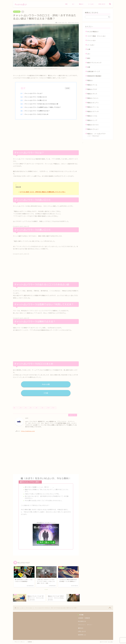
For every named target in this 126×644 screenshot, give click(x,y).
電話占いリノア (92, 120)
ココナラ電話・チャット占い (96, 36)
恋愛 (66, 4)
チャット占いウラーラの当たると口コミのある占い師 (41, 104)
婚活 (89, 58)
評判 (54, 408)
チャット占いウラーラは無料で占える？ (37, 111)
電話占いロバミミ (93, 125)
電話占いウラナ (92, 89)
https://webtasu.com (28, 431)
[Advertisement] (46, 135)
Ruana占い (21, 4)
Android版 (46, 384)
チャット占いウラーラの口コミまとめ (36, 114)
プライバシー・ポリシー (85, 625)
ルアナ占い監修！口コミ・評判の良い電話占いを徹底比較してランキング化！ (43, 192)
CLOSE (67, 88)
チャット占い (17, 12)
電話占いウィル (92, 85)
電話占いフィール (93, 107)
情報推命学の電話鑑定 (94, 76)
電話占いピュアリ (93, 103)
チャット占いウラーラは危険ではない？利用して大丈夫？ (43, 107)
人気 (22, 408)
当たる (44, 408)
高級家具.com (82, 635)
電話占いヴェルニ (93, 129)
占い (73, 4)
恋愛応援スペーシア (94, 72)
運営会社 (81, 628)
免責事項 (30, 642)
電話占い (81, 4)
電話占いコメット (93, 98)
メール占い (91, 4)
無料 (50, 408)
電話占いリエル (92, 116)
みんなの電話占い (93, 32)
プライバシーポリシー (20, 642)
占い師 (33, 408)
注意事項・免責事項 (84, 618)
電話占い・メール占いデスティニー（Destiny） (96, 135)
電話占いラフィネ (93, 112)
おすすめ (17, 408)
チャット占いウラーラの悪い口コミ (36, 100)
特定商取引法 (82, 621)
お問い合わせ (102, 4)
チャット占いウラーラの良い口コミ (36, 97)
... (83, 142)
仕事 (89, 49)
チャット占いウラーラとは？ (34, 93)
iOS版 (46, 393)
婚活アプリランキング (94, 63)
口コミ (38, 408)
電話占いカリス (92, 94)
